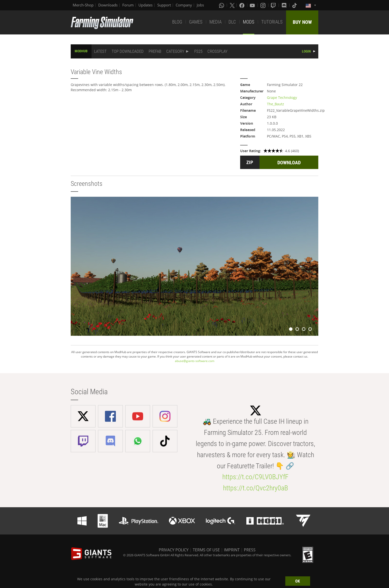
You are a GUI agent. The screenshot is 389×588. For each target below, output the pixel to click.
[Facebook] (242, 5)
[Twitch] (274, 5)
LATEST (100, 51)
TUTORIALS (272, 22)
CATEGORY (175, 51)
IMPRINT (232, 550)
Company (184, 5)
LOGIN (306, 51)
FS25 (198, 51)
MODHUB (81, 51)
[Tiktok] (295, 5)
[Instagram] (263, 5)
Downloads (108, 5)
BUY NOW (302, 22)
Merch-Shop (83, 5)
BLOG (177, 22)
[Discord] (285, 5)
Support (164, 5)
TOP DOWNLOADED (128, 51)
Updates (146, 5)
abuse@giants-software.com (195, 361)
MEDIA (215, 22)
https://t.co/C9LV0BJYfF (255, 477)
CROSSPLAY (217, 51)
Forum (128, 5)
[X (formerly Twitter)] (232, 5)
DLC (232, 22)
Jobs (200, 5)
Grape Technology (282, 98)
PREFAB (155, 51)
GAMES (196, 22)
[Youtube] (253, 5)
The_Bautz (276, 104)
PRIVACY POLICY (174, 550)
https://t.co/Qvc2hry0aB (256, 488)
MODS (249, 22)
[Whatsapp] (222, 5)
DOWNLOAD (289, 163)
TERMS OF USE (206, 550)
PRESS (250, 550)
